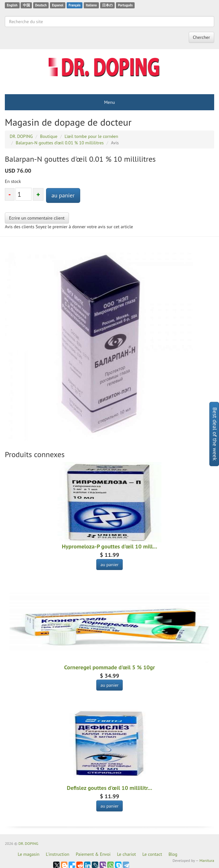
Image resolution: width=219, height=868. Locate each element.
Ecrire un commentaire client (37, 218)
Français (75, 5)
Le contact (152, 854)
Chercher (201, 37)
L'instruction (57, 854)
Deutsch (41, 5)
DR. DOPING (28, 843)
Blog (173, 854)
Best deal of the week (215, 434)
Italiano (91, 5)
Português (125, 5)
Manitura (207, 860)
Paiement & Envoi (93, 854)
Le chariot (126, 854)
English (12, 5)
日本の (107, 5)
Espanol (57, 5)
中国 (26, 5)
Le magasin (29, 854)
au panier (63, 195)
